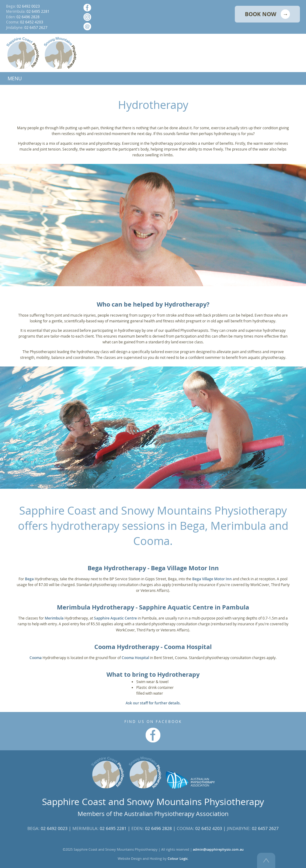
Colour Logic (178, 859)
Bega (29, 579)
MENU (15, 78)
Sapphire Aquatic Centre (115, 618)
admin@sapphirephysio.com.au (218, 849)
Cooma (36, 658)
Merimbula (54, 618)
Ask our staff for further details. (153, 703)
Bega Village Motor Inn (212, 579)
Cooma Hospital (135, 658)
